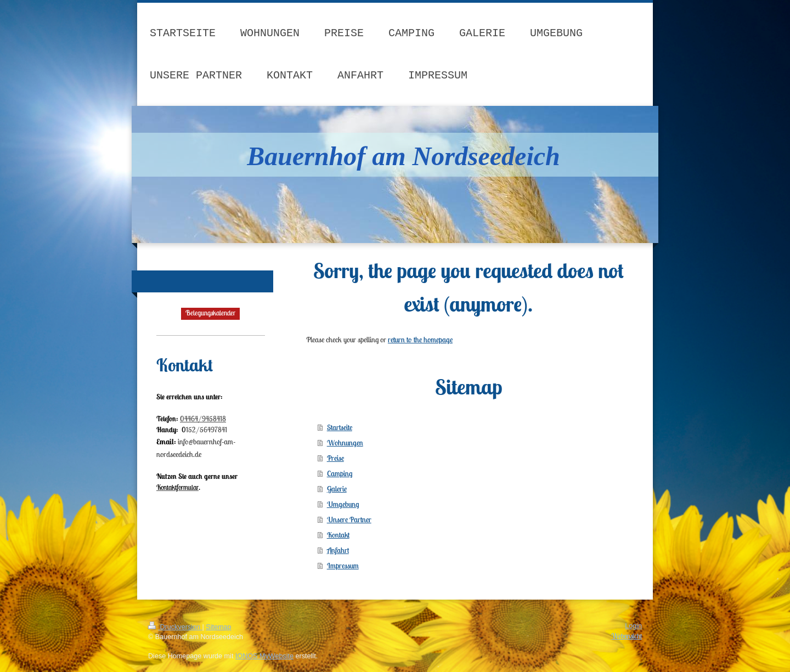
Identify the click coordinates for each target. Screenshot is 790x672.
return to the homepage (420, 340)
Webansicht (627, 636)
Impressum (343, 566)
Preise (335, 458)
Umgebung (343, 504)
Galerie (337, 489)
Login (633, 626)
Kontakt (338, 535)
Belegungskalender (210, 313)
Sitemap (218, 627)
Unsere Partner (349, 519)
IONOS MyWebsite (264, 656)
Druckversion (175, 627)
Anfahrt (338, 550)
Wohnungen (345, 443)
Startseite (340, 427)
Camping (340, 473)
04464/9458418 (203, 419)
